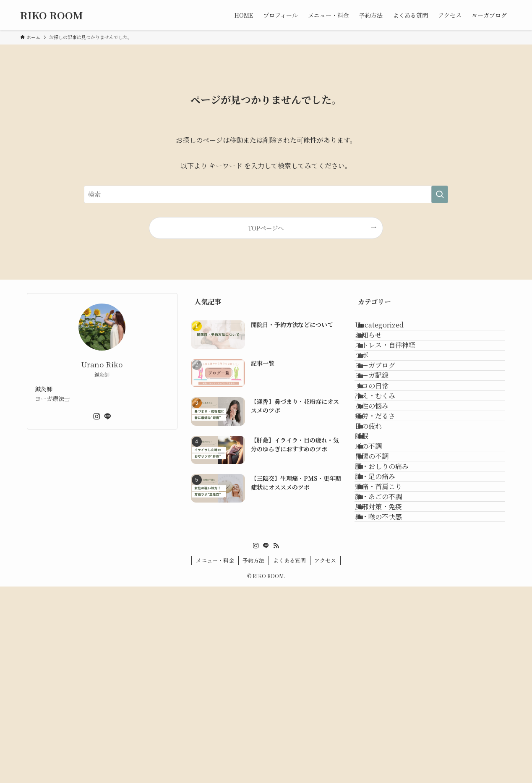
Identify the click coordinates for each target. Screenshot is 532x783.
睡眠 (373, 549)
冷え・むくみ (386, 469)
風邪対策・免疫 (390, 688)
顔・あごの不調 (390, 668)
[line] (107, 416)
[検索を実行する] (440, 194)
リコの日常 (383, 449)
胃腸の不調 (383, 588)
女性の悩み (383, 489)
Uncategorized (391, 330)
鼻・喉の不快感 (390, 708)
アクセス (325, 757)
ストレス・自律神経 (396, 370)
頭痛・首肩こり (390, 648)
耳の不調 (380, 569)
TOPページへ (266, 228)
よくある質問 (289, 757)
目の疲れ (380, 529)
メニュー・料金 (215, 757)
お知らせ (380, 350)
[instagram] (96, 416)
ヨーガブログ (386, 410)
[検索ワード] (266, 194)
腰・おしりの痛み (393, 609)
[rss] (276, 742)
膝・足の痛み (386, 628)
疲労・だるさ (386, 509)
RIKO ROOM (52, 15)
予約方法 (253, 757)
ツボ (373, 389)
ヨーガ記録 (383, 429)
